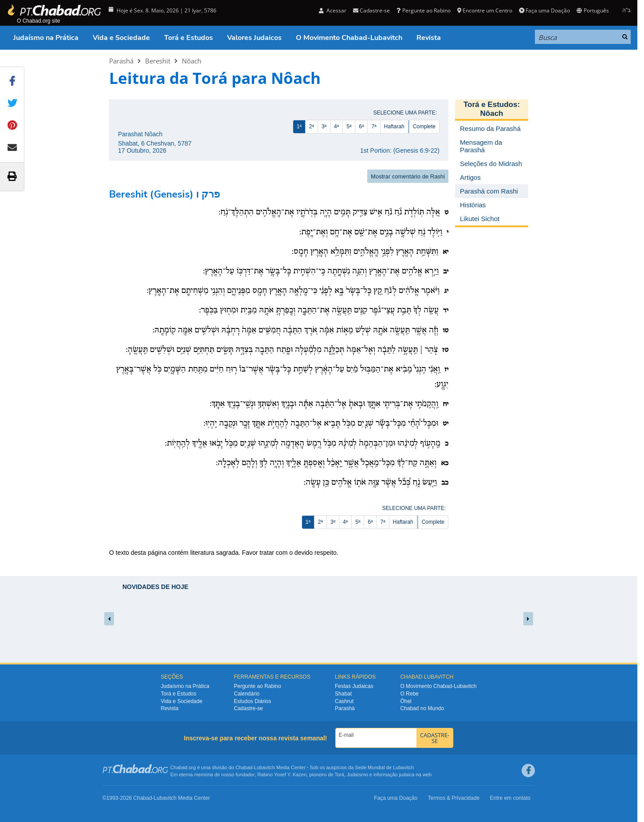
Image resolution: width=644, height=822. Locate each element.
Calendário (247, 694)
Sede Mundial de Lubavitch (384, 767)
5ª (349, 126)
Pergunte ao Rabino (423, 10)
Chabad (244, 767)
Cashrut (344, 701)
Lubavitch (265, 767)
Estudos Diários (252, 701)
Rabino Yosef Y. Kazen (282, 775)
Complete (424, 126)
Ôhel (406, 701)
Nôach (192, 61)
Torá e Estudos (188, 38)
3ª (324, 126)
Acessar (333, 10)
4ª (336, 126)
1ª (299, 126)
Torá (339, 775)
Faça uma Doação (544, 10)
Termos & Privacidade (454, 798)
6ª (361, 126)
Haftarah (394, 126)
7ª (374, 126)
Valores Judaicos (254, 38)
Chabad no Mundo (422, 708)
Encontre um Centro (485, 10)
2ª (312, 126)
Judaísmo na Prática (46, 38)
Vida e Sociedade (121, 38)
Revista (429, 38)
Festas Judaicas (354, 686)
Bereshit (158, 61)
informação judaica (394, 775)
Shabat (343, 694)
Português (593, 10)
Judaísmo (357, 775)
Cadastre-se (371, 10)
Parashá (121, 61)
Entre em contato (510, 798)
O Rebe (409, 694)
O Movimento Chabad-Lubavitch (349, 38)
